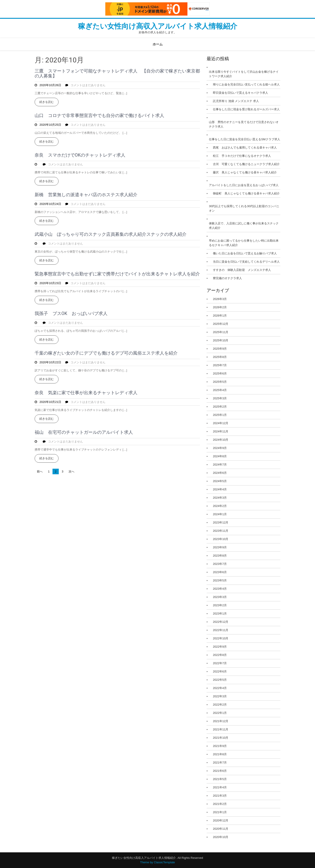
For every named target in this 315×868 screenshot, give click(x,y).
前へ (40, 471)
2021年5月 (220, 779)
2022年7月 (220, 663)
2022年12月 (221, 622)
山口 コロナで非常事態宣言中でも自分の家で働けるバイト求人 (99, 115)
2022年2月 (220, 705)
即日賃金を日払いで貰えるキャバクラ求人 (240, 93)
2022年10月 (221, 638)
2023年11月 (221, 531)
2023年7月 (220, 564)
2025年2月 (220, 407)
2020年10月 (221, 837)
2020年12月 (221, 820)
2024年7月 (220, 465)
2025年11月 (221, 332)
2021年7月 (220, 763)
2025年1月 (220, 415)
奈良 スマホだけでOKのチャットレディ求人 (80, 155)
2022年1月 (220, 713)
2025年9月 (220, 349)
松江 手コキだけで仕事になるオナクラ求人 (242, 156)
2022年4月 (220, 688)
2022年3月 (220, 696)
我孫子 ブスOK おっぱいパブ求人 (71, 313)
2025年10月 (221, 340)
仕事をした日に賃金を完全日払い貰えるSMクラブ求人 (245, 139)
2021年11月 (221, 729)
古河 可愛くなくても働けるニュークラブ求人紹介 (246, 164)
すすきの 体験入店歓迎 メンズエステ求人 (242, 270)
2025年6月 (220, 373)
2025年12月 (221, 324)
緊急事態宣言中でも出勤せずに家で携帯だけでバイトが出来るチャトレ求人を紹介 (117, 274)
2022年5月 (220, 680)
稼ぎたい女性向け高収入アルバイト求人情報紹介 (158, 26)
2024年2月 (220, 506)
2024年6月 (220, 473)
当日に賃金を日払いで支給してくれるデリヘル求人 (246, 262)
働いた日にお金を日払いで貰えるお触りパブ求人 (245, 253)
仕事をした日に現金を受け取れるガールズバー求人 (246, 109)
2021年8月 (220, 754)
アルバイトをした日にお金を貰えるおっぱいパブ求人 (244, 185)
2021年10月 (221, 738)
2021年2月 (220, 804)
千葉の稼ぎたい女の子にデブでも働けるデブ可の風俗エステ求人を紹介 (106, 353)
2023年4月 (220, 589)
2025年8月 (220, 357)
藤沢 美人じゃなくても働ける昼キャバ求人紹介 (245, 172)
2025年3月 (220, 398)
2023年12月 (221, 522)
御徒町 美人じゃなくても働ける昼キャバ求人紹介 (246, 193)
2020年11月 (221, 829)
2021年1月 (220, 812)
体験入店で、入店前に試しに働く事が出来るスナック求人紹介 (244, 226)
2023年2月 (220, 605)
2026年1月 (220, 316)
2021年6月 (220, 771)
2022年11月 (221, 630)
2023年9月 (220, 547)
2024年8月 (220, 456)
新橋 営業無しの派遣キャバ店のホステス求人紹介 (86, 195)
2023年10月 (221, 539)
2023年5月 (220, 580)
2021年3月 (220, 796)
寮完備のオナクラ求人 (227, 278)
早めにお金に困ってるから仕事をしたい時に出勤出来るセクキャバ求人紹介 (244, 243)
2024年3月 (220, 498)
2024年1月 (220, 514)
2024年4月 (220, 489)
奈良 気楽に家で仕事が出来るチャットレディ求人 (86, 393)
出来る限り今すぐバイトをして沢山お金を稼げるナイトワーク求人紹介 (244, 74)
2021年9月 (220, 746)
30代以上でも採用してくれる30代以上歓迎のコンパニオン (244, 208)
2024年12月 (221, 423)
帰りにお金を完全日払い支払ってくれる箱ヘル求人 (246, 84)
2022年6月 (220, 671)
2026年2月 (220, 307)
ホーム (158, 44)
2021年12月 (221, 721)
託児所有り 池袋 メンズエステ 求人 (236, 101)
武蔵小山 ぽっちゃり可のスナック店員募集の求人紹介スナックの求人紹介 (111, 234)
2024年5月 (220, 481)
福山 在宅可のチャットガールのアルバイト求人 (84, 432)
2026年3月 (220, 299)
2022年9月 (220, 647)
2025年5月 (220, 382)
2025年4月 (220, 390)
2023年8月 (220, 556)
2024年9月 (220, 448)
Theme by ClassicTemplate (157, 862)
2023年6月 (220, 572)
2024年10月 (221, 440)
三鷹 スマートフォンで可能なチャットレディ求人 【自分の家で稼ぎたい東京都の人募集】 (117, 73)
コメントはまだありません (88, 85)
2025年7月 (220, 365)
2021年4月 (220, 787)
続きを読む (47, 102)
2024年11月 (221, 431)
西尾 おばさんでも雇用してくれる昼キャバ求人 (245, 148)
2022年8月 (220, 655)
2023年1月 (220, 614)
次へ (71, 471)
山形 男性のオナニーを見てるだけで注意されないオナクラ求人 (244, 124)
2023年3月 (220, 597)
